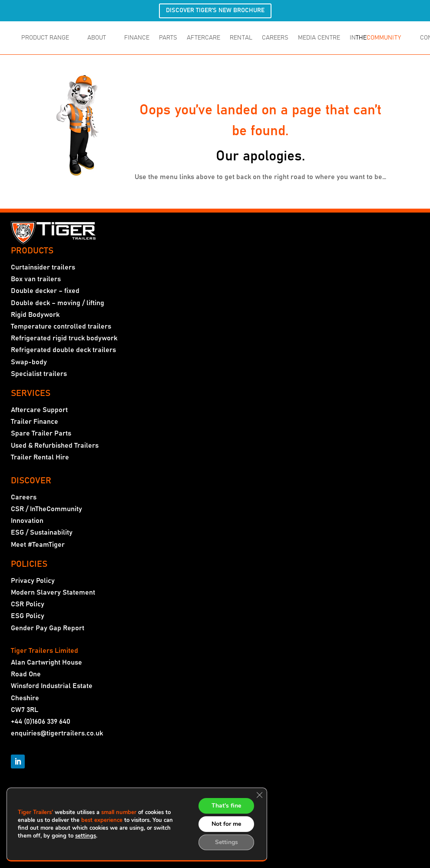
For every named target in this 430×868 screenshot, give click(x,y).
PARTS (168, 38)
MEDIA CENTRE (319, 38)
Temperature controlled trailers (61, 326)
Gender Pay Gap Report (48, 628)
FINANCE (137, 38)
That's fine (226, 806)
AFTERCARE (203, 38)
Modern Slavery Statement (53, 592)
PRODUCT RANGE (45, 38)
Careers (24, 497)
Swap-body (29, 362)
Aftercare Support (39, 410)
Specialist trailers (39, 374)
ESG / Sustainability (42, 532)
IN (375, 38)
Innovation (27, 521)
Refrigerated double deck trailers (63, 350)
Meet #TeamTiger (38, 545)
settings (86, 836)
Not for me (226, 824)
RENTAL (241, 38)
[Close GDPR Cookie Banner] (259, 795)
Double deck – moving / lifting (58, 303)
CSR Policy (28, 604)
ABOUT (97, 38)
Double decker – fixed (45, 291)
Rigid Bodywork (35, 315)
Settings (227, 842)
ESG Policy (28, 616)
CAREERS (275, 38)
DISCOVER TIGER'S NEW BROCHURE (215, 10)
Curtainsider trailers (43, 267)
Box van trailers (36, 279)
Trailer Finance (35, 422)
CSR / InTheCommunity (46, 509)
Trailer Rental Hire (40, 457)
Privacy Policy (33, 581)
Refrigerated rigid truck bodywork (64, 338)
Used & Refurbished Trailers (55, 446)
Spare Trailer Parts (41, 433)
